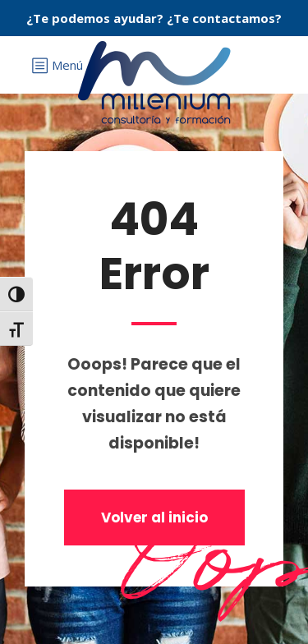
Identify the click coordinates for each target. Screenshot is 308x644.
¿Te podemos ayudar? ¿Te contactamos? (154, 18)
